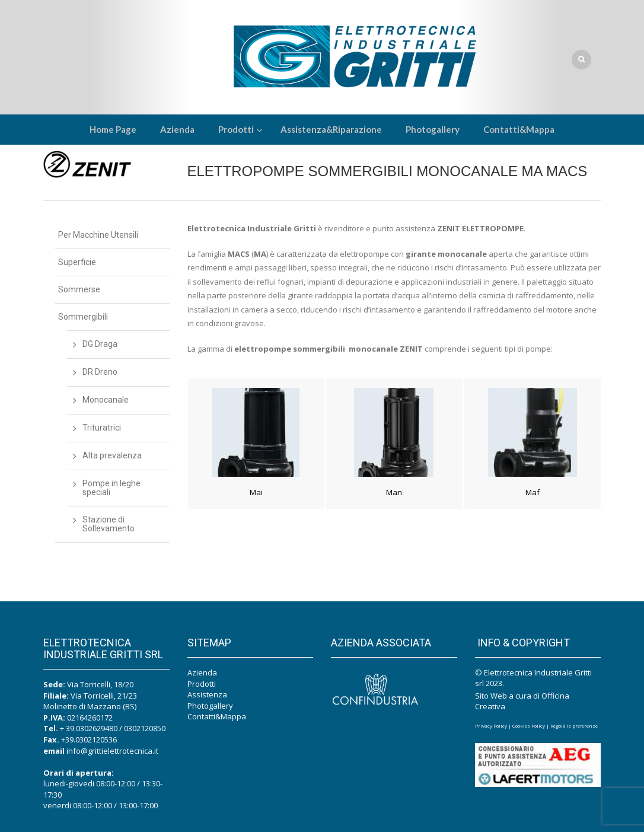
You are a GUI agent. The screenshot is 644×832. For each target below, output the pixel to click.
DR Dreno (100, 372)
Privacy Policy (491, 726)
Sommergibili (83, 317)
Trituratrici (102, 428)
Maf (533, 492)
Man (394, 492)
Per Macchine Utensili (98, 235)
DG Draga (100, 344)
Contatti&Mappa (217, 716)
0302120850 (145, 728)
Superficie (77, 262)
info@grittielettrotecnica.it (112, 751)
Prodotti (202, 684)
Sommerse (79, 289)
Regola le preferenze (574, 726)
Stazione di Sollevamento (109, 524)
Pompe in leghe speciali (111, 488)
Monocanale (106, 400)
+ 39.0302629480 (89, 728)
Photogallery (210, 706)
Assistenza (207, 694)
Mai (256, 492)
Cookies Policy (529, 726)
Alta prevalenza (112, 455)
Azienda (202, 672)
